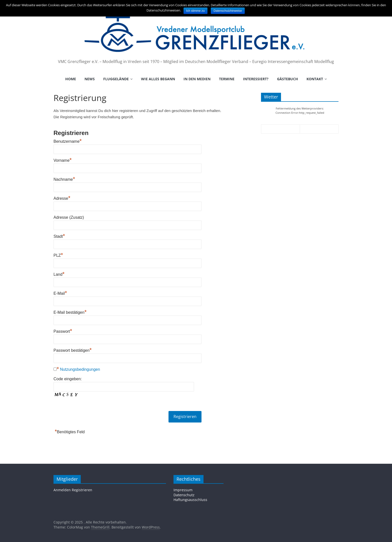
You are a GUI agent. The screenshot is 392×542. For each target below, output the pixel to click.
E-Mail (60, 293)
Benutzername (68, 141)
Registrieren (82, 490)
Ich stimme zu (195, 11)
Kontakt (315, 79)
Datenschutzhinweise (228, 11)
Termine (227, 79)
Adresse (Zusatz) (69, 217)
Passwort (63, 331)
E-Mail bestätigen (70, 312)
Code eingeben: (68, 379)
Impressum (183, 490)
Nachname (64, 179)
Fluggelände (116, 79)
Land (59, 274)
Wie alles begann (158, 79)
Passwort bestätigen (73, 350)
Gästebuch (287, 79)
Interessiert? (256, 79)
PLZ (58, 255)
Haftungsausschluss (190, 500)
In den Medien (197, 79)
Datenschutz (184, 495)
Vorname (63, 160)
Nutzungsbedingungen (80, 369)
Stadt (59, 236)
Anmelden (62, 490)
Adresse (62, 198)
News (90, 79)
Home (71, 79)
